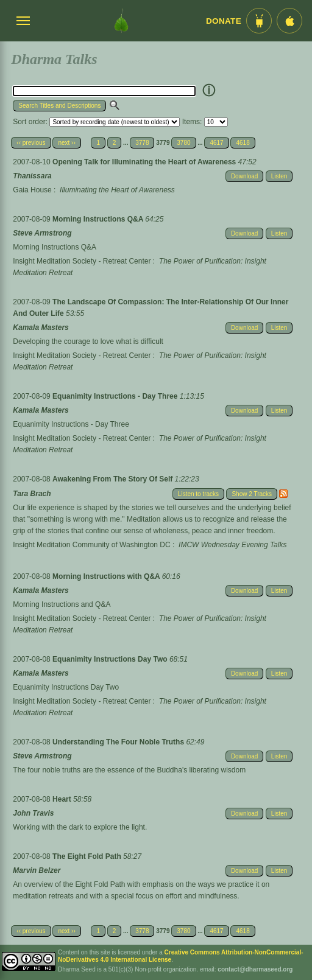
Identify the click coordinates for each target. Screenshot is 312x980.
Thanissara (32, 176)
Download (244, 176)
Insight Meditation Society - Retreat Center (82, 261)
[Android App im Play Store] (259, 21)
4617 (216, 143)
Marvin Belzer (37, 870)
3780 (183, 143)
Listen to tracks (198, 494)
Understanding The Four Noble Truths (119, 742)
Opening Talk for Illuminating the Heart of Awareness (145, 162)
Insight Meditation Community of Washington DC (91, 545)
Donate (224, 21)
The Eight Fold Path (88, 856)
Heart (63, 799)
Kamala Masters (41, 327)
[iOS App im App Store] (289, 21)
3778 (142, 143)
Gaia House (32, 190)
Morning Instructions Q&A (99, 219)
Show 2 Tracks (252, 494)
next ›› (66, 143)
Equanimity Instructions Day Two (111, 659)
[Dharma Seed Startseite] (121, 21)
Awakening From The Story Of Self (113, 479)
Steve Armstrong (42, 233)
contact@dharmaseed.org (255, 969)
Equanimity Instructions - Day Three (116, 396)
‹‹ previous (31, 143)
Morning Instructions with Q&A (107, 576)
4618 (243, 143)
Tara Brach (32, 494)
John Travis (33, 813)
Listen (279, 176)
